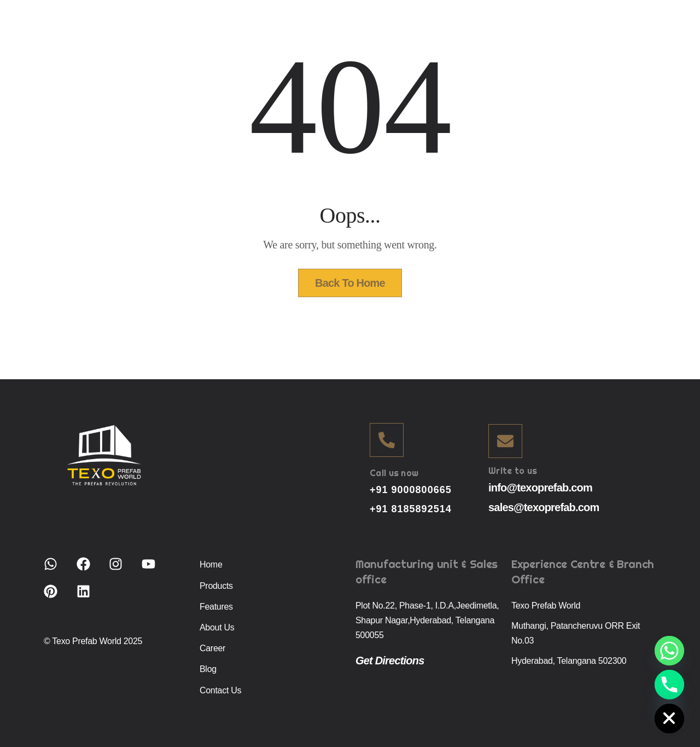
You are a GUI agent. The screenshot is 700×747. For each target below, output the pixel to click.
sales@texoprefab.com (544, 507)
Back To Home (350, 283)
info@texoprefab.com (540, 488)
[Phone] (669, 685)
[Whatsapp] (669, 651)
